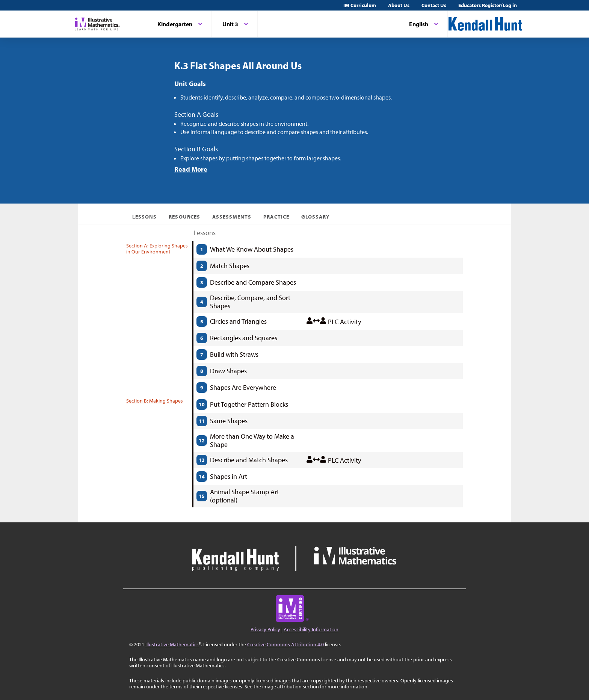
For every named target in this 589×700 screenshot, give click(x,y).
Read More (191, 169)
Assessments (232, 217)
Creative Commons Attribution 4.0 (285, 644)
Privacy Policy (265, 629)
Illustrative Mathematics (172, 644)
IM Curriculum (360, 5)
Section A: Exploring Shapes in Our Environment (157, 249)
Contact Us (434, 5)
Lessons (144, 217)
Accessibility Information (311, 629)
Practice (276, 217)
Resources (184, 217)
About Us (399, 5)
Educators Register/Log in (488, 5)
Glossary (315, 217)
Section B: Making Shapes (155, 401)
